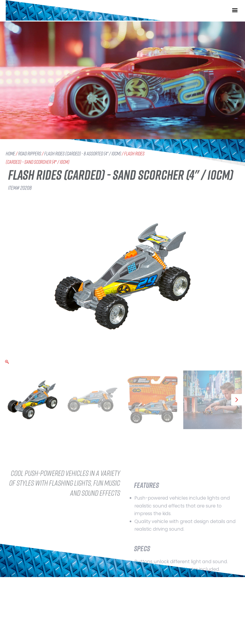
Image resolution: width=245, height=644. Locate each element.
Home (10, 154)
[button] (235, 14)
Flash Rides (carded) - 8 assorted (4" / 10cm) (83, 154)
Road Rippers (30, 154)
